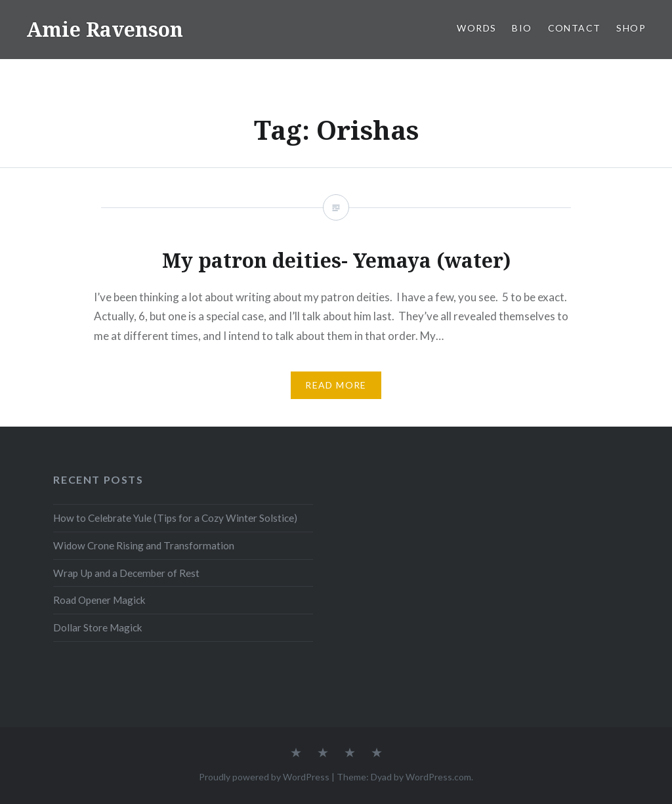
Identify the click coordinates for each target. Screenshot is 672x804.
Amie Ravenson (105, 29)
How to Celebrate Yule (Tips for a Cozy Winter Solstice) (175, 518)
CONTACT (575, 28)
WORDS (476, 28)
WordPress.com (438, 777)
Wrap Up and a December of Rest (126, 573)
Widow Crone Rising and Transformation (144, 545)
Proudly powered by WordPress (264, 777)
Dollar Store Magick (98, 627)
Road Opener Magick (99, 600)
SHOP (631, 28)
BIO (522, 28)
